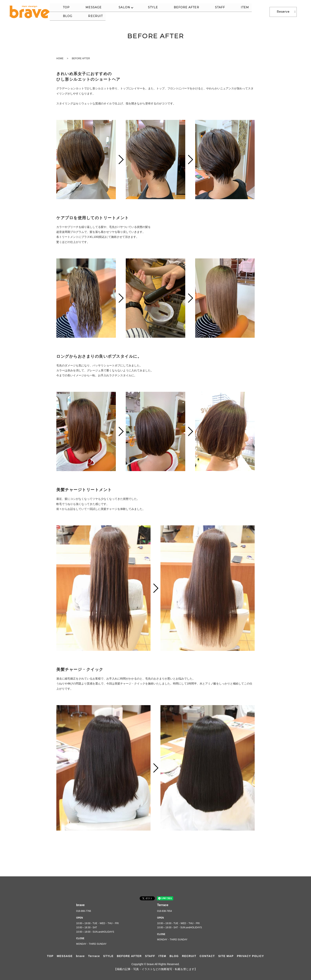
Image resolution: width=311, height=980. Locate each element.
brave (80, 956)
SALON (144, 12)
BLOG (239, 12)
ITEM (225, 12)
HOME (60, 58)
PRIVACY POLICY (250, 956)
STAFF (210, 12)
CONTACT (207, 956)
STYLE (164, 12)
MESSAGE (122, 12)
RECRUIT (257, 12)
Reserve (283, 12)
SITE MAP (226, 956)
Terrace (94, 956)
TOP (105, 12)
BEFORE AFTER (187, 12)
